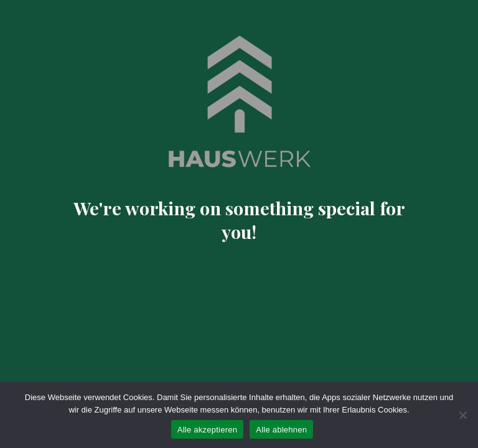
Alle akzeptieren (208, 430)
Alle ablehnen (281, 430)
